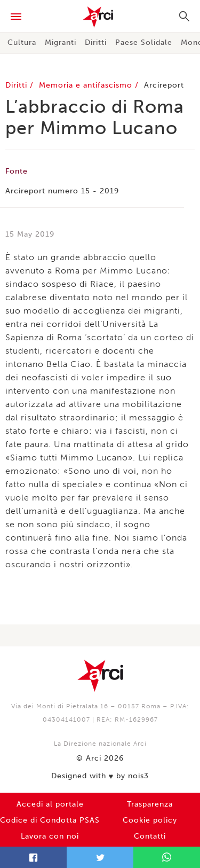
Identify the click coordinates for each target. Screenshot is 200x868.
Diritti (96, 42)
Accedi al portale (50, 804)
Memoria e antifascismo (87, 85)
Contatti (150, 836)
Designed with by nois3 (100, 776)
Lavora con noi (50, 836)
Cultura (22, 42)
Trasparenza (150, 804)
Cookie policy (150, 820)
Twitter (100, 857)
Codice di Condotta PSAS (50, 820)
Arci (100, 17)
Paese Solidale (144, 42)
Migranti (61, 42)
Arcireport (164, 85)
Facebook (33, 857)
